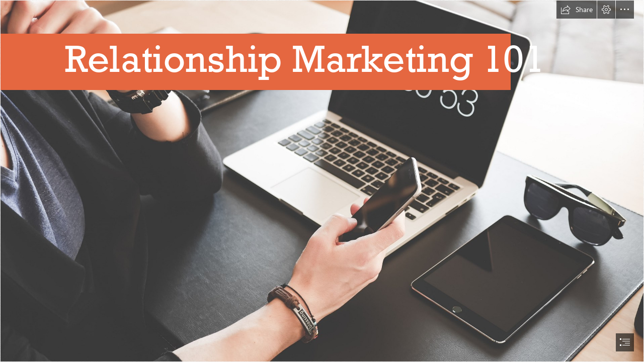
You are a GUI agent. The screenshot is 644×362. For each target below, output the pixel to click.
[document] (322, 181)
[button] (577, 10)
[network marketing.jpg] (322, 181)
